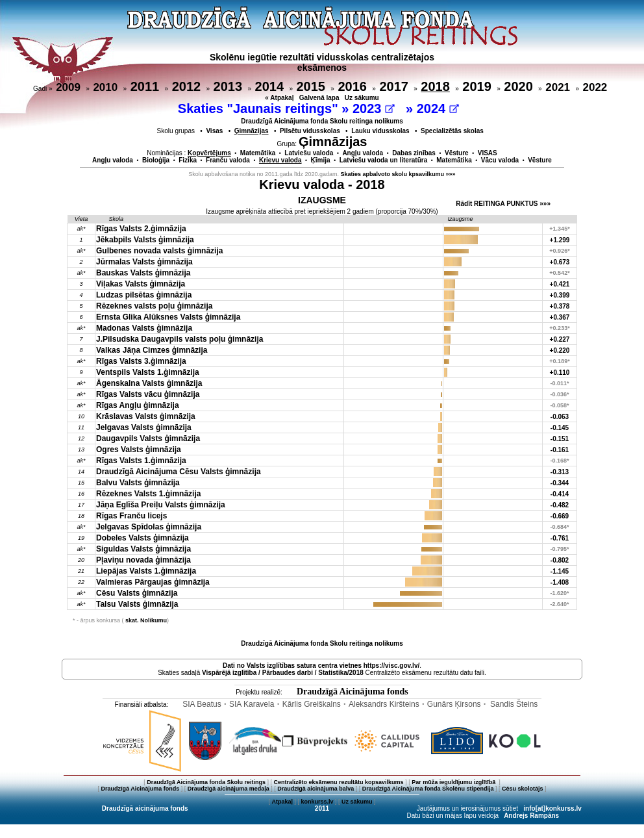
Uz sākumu (362, 98)
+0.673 (560, 262)
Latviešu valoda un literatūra (384, 160)
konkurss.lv (317, 802)
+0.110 (560, 373)
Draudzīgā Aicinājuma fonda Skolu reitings (206, 782)
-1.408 (560, 582)
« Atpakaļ (279, 98)
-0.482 (560, 505)
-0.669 (560, 516)
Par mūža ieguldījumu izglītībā (454, 782)
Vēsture (457, 153)
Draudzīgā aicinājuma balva (316, 789)
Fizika (188, 160)
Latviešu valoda (309, 153)
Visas (214, 131)
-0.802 (560, 560)
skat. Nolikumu (146, 620)
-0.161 (560, 450)
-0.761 (560, 538)
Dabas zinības (414, 153)
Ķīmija (321, 160)
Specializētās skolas (452, 131)
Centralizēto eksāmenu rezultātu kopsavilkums (339, 782)
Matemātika (258, 153)
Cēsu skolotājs (523, 789)
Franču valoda (228, 160)
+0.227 (560, 339)
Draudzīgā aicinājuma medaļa (229, 789)
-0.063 (560, 417)
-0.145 (560, 428)
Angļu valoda (363, 153)
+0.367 (560, 317)
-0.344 (560, 483)
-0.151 (560, 439)
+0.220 (560, 350)
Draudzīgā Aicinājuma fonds (353, 692)
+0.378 (560, 306)
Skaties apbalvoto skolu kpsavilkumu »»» (398, 174)
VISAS (488, 153)
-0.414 (560, 494)
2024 (438, 108)
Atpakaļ (282, 802)
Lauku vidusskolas (380, 131)
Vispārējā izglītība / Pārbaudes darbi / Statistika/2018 (283, 673)
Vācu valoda (500, 160)
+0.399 (560, 295)
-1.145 (560, 571)
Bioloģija (156, 160)
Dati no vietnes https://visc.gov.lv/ (321, 666)
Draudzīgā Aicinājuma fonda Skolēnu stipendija (428, 789)
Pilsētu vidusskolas (310, 131)
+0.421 (560, 284)
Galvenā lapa (319, 98)
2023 (374, 108)
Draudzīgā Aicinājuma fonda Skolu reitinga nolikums (322, 121)
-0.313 (560, 472)
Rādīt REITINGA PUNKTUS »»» (503, 204)
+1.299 (560, 240)
